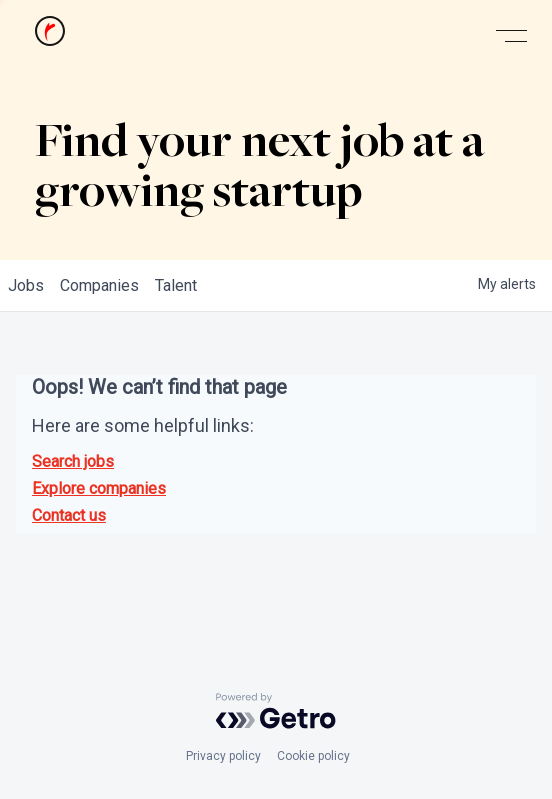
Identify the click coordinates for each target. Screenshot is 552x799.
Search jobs (73, 461)
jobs (26, 285)
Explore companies (99, 488)
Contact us (69, 515)
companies (99, 285)
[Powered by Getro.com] (276, 711)
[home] (45, 36)
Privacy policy (223, 756)
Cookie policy (313, 756)
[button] (511, 36)
